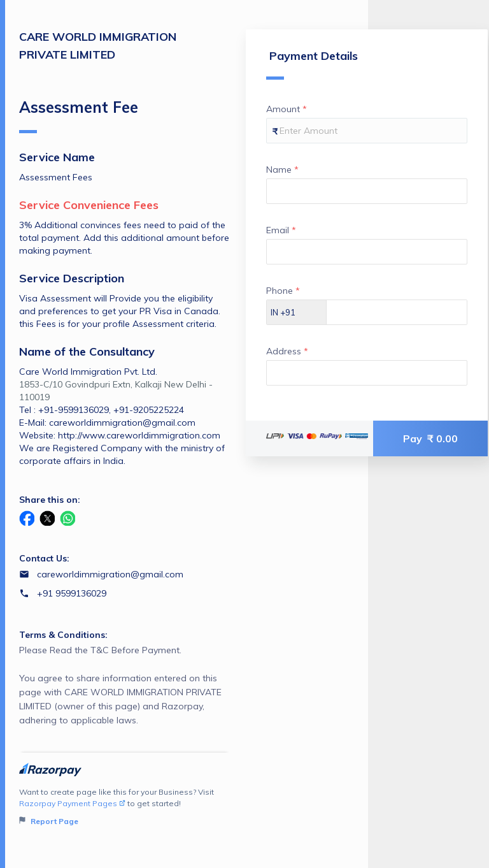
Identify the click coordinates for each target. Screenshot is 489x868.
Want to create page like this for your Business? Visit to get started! (124, 807)
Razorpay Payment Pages (72, 803)
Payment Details (312, 64)
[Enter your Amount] (367, 131)
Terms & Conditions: (63, 635)
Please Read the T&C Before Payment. (124, 686)
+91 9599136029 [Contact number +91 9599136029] (72, 593)
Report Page (49, 821)
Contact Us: (44, 558)
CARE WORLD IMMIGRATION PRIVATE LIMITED (98, 46)
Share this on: (50, 500)
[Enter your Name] (367, 191)
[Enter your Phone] (397, 312)
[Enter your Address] (367, 373)
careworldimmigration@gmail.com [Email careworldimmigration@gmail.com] (110, 574)
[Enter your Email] (367, 252)
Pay (430, 438)
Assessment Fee (79, 115)
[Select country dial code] (297, 312)
